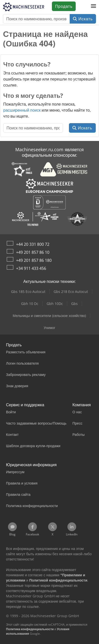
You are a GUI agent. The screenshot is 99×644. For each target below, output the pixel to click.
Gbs (74, 304)
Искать (83, 19)
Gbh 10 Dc (30, 304)
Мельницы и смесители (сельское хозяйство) (49, 316)
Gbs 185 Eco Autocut (28, 292)
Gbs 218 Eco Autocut (71, 292)
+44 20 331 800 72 (33, 244)
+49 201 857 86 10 (33, 252)
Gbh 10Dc (55, 304)
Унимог (49, 328)
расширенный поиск (22, 110)
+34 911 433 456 (31, 268)
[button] (93, 6)
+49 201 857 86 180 (34, 260)
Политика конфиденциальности (30, 629)
